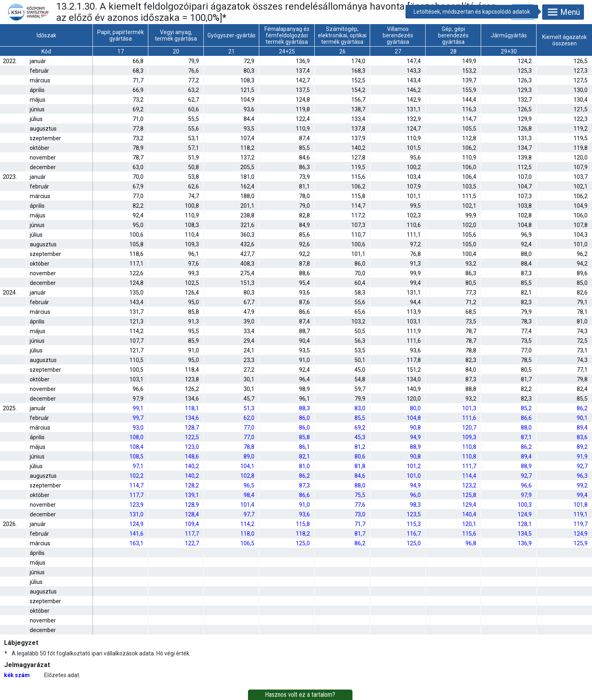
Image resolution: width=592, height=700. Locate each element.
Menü (563, 12)
